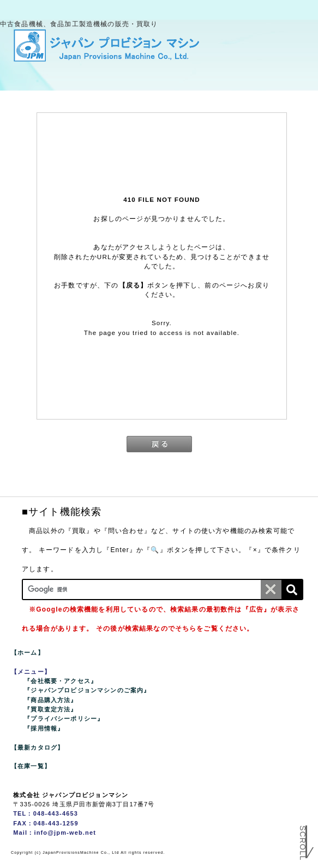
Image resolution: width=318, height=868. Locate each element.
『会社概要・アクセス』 (61, 681)
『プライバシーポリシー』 (64, 719)
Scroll (303, 844)
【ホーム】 (28, 653)
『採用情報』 (44, 728)
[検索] (292, 589)
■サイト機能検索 (62, 512)
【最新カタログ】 (37, 747)
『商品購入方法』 (50, 700)
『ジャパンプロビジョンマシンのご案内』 (87, 690)
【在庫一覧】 (31, 766)
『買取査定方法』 (50, 709)
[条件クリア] (271, 589)
